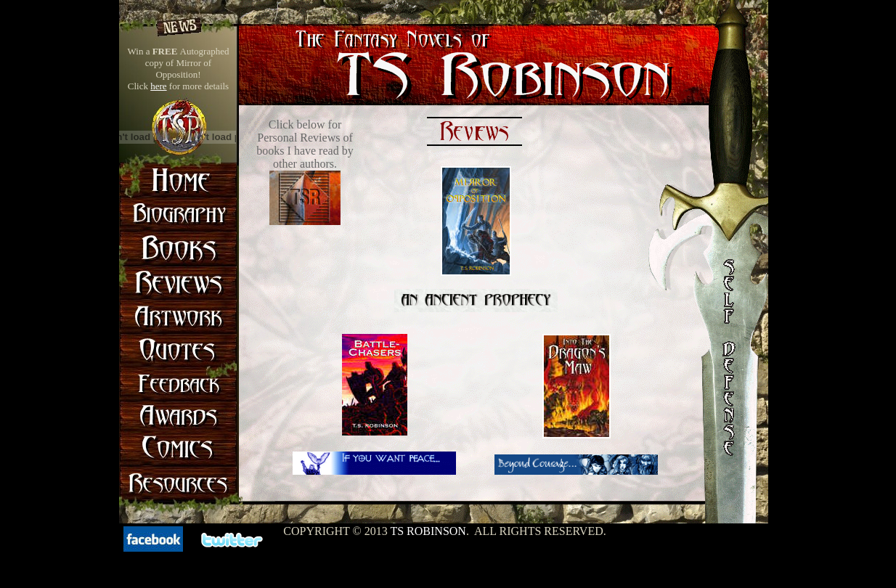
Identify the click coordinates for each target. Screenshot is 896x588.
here (158, 86)
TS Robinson (428, 531)
